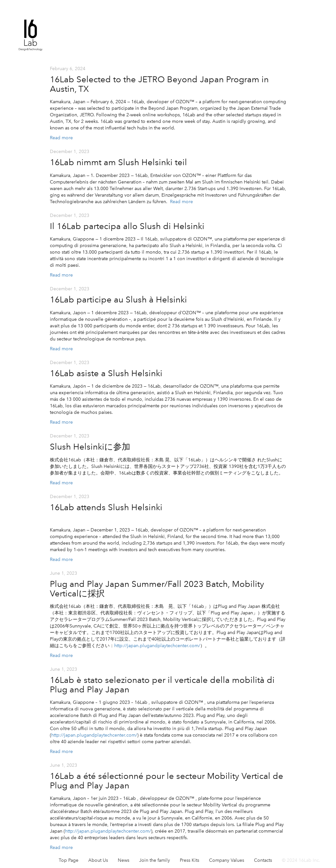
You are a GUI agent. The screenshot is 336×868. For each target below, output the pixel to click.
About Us (98, 860)
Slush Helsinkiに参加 (90, 447)
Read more (61, 138)
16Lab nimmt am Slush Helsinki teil (118, 162)
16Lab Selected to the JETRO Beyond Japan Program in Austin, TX (159, 84)
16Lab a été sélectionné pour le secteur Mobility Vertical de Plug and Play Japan (167, 781)
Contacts (263, 860)
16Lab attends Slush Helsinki (106, 507)
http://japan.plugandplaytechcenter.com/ (94, 735)
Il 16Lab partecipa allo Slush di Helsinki (127, 226)
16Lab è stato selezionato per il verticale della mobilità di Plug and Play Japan (162, 685)
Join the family (155, 860)
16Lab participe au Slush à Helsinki (118, 299)
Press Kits (189, 860)
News (124, 860)
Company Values (227, 860)
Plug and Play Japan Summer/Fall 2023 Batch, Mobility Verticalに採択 (157, 589)
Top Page (69, 860)
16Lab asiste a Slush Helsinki (106, 373)
